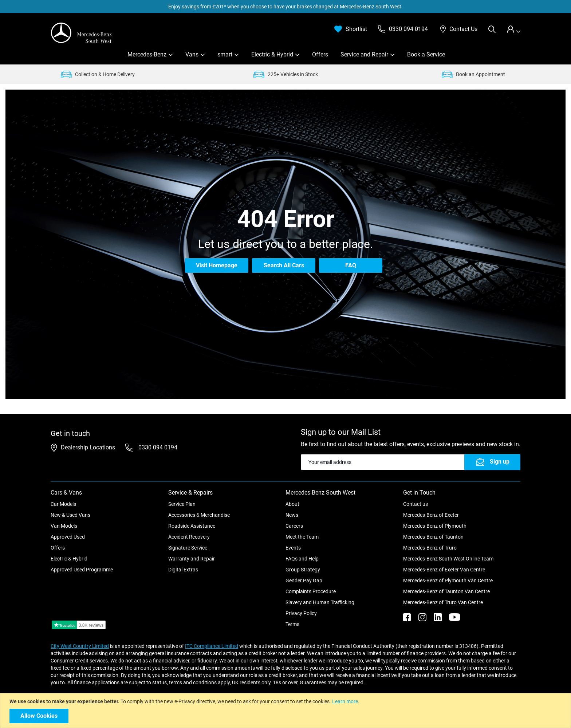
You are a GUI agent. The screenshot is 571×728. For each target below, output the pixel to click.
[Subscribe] (492, 462)
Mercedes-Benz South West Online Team (448, 559)
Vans (192, 54)
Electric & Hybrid (272, 54)
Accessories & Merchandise (199, 515)
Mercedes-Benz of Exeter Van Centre (444, 570)
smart (225, 54)
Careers (294, 526)
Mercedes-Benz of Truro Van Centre (443, 602)
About (292, 504)
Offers (320, 54)
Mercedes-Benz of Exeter (431, 515)
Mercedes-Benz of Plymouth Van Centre (448, 581)
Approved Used (68, 537)
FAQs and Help (302, 559)
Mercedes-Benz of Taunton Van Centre (446, 591)
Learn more (345, 701)
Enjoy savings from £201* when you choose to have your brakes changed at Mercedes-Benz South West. (285, 7)
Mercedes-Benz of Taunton (433, 537)
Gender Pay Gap (304, 581)
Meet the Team (302, 537)
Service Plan (182, 504)
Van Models (64, 526)
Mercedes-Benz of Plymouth (435, 526)
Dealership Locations (88, 447)
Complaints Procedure (311, 591)
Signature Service (188, 548)
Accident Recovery (189, 537)
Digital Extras (183, 570)
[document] (286, 711)
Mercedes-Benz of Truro (430, 548)
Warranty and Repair (192, 559)
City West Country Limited (80, 646)
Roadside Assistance (192, 526)
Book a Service (426, 54)
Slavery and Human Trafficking (320, 602)
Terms (292, 624)
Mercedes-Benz (147, 54)
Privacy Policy (301, 613)
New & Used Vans (70, 515)
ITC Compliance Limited (212, 646)
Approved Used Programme (82, 570)
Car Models (63, 504)
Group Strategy (303, 570)
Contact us (416, 504)
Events (293, 548)
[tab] (513, 29)
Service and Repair (364, 54)
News (292, 515)
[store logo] (82, 33)
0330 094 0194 (157, 447)
